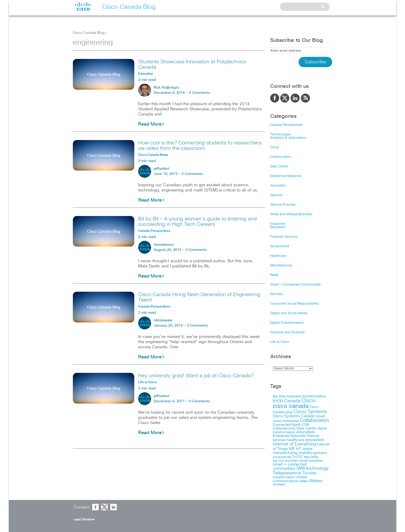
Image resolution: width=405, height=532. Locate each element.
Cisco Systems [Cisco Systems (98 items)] (310, 412)
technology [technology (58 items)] (317, 469)
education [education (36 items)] (306, 432)
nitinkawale (163, 320)
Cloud (275, 147)
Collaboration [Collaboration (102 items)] (314, 421)
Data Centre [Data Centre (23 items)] (306, 428)
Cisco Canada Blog (89, 33)
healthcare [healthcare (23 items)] (295, 440)
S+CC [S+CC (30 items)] (297, 457)
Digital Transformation (287, 323)
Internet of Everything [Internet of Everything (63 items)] (294, 444)
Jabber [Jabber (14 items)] (307, 449)
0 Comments (199, 93)
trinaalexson (164, 245)
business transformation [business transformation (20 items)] (306, 396)
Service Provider (283, 205)
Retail (274, 275)
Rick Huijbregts (166, 88)
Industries (278, 224)
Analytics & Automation (288, 138)
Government (280, 246)
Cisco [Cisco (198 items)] (308, 401)
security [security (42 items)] (311, 457)
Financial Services (284, 237)
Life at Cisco (280, 342)
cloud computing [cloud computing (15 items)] (286, 421)
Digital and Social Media (289, 313)
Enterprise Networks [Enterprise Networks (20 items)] (289, 436)
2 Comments (192, 174)
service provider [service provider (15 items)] (285, 461)
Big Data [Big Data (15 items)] (279, 396)
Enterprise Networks (286, 176)
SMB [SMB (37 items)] (301, 469)
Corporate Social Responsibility (294, 304)
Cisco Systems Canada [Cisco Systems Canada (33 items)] (294, 416)
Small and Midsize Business (291, 214)
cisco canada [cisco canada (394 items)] (291, 406)
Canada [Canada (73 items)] (292, 401)
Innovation (278, 186)
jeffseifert (162, 169)
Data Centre (279, 167)
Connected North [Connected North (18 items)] (287, 425)
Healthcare (278, 256)
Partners (277, 294)
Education (278, 227)
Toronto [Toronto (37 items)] (309, 473)
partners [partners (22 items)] (320, 453)
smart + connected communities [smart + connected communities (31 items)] (290, 467)
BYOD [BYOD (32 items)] (278, 401)
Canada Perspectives (286, 125)
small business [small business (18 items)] (311, 461)
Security (276, 195)
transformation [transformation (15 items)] (284, 477)
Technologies (280, 134)
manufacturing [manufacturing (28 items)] (285, 453)
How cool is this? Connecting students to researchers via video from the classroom (200, 146)
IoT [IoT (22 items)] (298, 449)
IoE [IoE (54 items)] (292, 449)
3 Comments (197, 326)
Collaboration (281, 157)
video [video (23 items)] (304, 481)
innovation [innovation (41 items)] (315, 440)
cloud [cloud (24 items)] (320, 416)
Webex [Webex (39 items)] (316, 481)
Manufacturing (281, 265)
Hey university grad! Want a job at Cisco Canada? (196, 376)
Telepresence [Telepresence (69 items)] (287, 473)
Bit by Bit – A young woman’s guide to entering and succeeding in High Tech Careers (197, 222)
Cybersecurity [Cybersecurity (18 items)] (284, 428)
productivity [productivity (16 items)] (282, 457)
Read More (151, 124)
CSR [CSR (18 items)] (306, 425)
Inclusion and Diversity (287, 332)
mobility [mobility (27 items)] (305, 453)
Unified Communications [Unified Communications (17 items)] (290, 479)
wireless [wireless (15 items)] (279, 485)
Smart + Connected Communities (295, 285)
